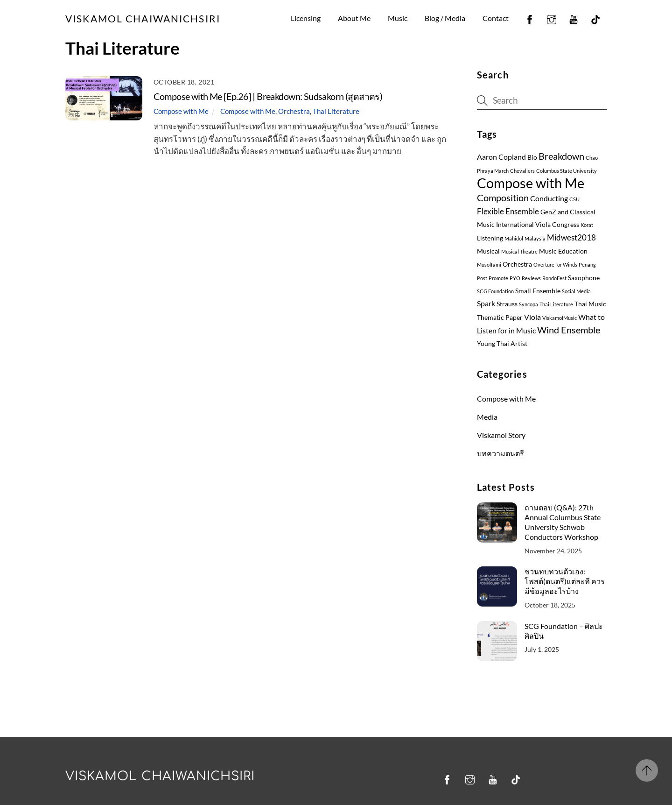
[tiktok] (595, 18)
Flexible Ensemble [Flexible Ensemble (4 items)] (508, 211)
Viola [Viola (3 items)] (532, 317)
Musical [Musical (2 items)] (488, 251)
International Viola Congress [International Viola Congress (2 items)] (538, 225)
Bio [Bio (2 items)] (532, 157)
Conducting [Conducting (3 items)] (549, 198)
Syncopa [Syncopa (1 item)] (528, 304)
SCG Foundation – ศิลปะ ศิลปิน (564, 631)
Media (487, 417)
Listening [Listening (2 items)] (490, 238)
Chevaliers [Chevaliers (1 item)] (522, 171)
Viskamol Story (501, 435)
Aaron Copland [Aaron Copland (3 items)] (501, 157)
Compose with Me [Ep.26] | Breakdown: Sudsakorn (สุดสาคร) (268, 96)
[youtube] (574, 18)
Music (398, 18)
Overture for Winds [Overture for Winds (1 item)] (555, 265)
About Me (354, 18)
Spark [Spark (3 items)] (486, 304)
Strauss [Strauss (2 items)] (507, 304)
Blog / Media (445, 18)
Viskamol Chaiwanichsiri (160, 776)
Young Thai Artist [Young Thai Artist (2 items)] (502, 344)
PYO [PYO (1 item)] (515, 278)
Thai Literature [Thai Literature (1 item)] (556, 304)
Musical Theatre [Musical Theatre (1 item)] (519, 251)
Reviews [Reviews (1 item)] (531, 278)
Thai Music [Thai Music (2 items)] (590, 304)
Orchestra (294, 111)
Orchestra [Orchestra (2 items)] (517, 264)
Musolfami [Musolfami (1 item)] (489, 265)
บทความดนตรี (500, 453)
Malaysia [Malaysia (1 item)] (535, 238)
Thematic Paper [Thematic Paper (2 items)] (500, 318)
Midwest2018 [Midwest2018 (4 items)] (571, 237)
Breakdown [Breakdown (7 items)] (561, 156)
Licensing (306, 18)
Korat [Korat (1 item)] (587, 225)
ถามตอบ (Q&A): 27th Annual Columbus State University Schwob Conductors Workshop (563, 522)
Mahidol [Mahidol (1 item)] (514, 238)
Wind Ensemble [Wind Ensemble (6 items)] (569, 330)
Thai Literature (336, 111)
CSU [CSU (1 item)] (574, 199)
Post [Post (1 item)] (482, 278)
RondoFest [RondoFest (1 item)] (554, 278)
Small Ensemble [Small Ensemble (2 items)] (538, 291)
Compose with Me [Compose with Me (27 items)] (531, 183)
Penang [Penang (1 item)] (587, 265)
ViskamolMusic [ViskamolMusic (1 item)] (560, 318)
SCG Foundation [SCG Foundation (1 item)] (495, 291)
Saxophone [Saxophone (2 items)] (584, 278)
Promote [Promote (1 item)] (498, 278)
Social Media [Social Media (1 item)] (576, 291)
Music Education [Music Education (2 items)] (563, 251)
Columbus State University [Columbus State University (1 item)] (567, 171)
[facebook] (530, 18)
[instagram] (552, 18)
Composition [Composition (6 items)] (503, 198)
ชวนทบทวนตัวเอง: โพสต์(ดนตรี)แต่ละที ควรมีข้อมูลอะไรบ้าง (565, 581)
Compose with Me (181, 111)
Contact (496, 18)
